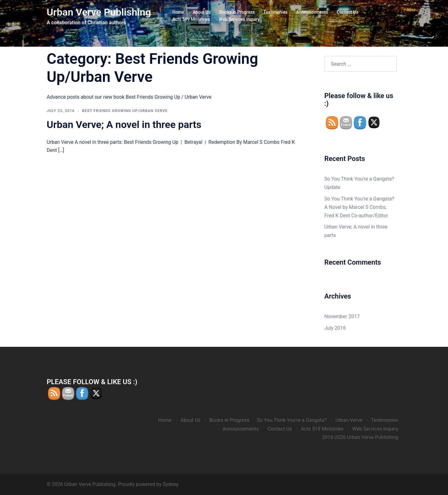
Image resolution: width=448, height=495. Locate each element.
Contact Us (347, 12)
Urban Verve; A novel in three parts (124, 125)
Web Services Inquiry (239, 19)
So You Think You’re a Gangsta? (292, 420)
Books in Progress (237, 12)
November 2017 (342, 316)
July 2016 (335, 328)
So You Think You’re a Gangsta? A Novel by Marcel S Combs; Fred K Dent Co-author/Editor (359, 207)
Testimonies (275, 12)
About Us (202, 12)
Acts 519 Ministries (191, 19)
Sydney (171, 484)
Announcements (312, 12)
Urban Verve (349, 420)
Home (178, 12)
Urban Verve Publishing (99, 12)
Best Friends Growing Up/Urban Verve (125, 111)
